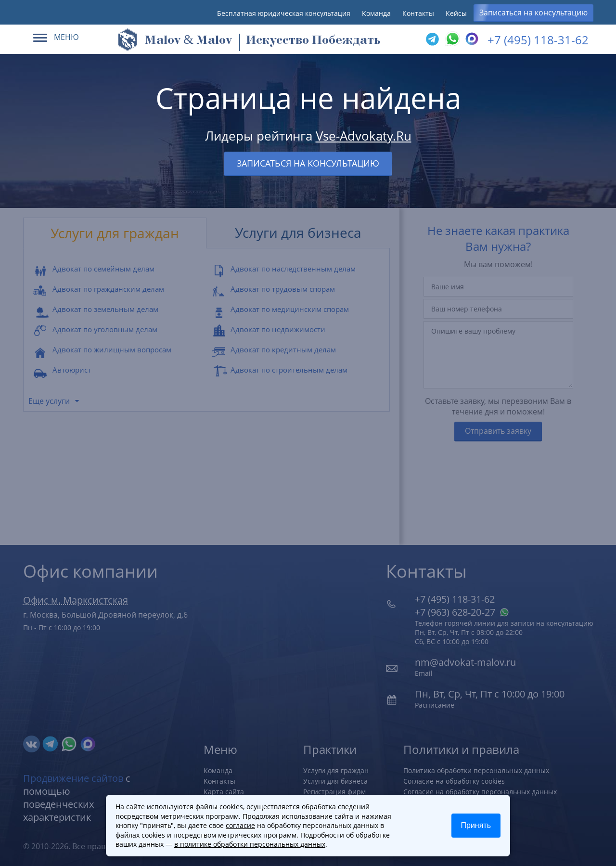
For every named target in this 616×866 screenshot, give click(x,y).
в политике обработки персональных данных (250, 844)
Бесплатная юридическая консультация (284, 13)
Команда (376, 13)
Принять (476, 825)
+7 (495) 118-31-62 (538, 40)
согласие (240, 825)
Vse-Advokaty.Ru (364, 136)
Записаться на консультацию (533, 13)
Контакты (418, 13)
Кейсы (456, 13)
